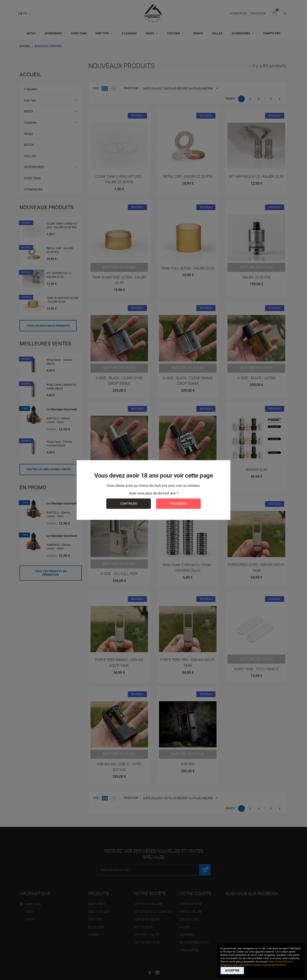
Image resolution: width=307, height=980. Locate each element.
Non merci (178, 504)
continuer (129, 504)
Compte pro (272, 33)
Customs (174, 33)
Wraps (198, 33)
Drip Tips (102, 33)
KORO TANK (79, 33)
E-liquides (129, 33)
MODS (150, 33)
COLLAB (217, 33)
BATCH (31, 33)
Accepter (232, 970)
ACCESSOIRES (241, 33)
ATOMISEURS (53, 33)
